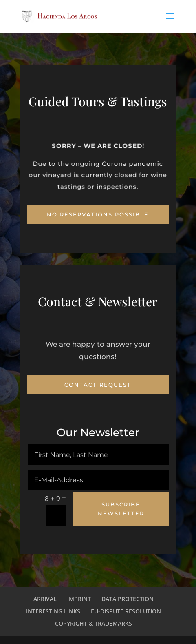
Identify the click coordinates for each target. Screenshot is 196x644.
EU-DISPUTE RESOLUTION (126, 611)
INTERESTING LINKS (53, 611)
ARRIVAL (45, 599)
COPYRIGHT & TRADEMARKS (94, 623)
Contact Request (98, 385)
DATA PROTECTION (128, 599)
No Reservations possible (98, 214)
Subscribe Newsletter (121, 509)
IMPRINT (79, 599)
